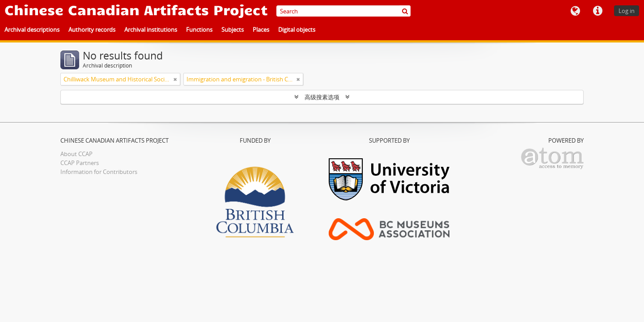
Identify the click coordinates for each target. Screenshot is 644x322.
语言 (575, 11)
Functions (199, 30)
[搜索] (405, 11)
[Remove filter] (175, 79)
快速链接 (597, 11)
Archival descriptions (32, 30)
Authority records (92, 30)
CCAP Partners (80, 163)
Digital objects (297, 30)
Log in (627, 11)
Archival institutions (151, 30)
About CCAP (76, 154)
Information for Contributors (99, 172)
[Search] (343, 11)
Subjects (233, 30)
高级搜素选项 (322, 97)
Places (261, 30)
